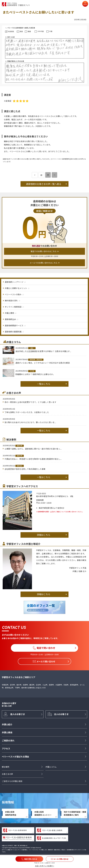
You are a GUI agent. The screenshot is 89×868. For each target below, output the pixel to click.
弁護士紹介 (7, 725)
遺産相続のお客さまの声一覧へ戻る (44, 184)
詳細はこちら (44, 535)
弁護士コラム (51, 767)
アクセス (6, 749)
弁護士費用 (7, 732)
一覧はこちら (44, 384)
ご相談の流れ (8, 740)
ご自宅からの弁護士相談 (12, 781)
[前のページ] (35, 175)
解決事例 (6, 767)
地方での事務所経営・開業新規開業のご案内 (75, 813)
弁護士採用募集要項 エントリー (43, 813)
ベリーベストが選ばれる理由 (15, 757)
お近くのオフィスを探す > (45, 866)
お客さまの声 (7, 774)
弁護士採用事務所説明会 (11, 813)
